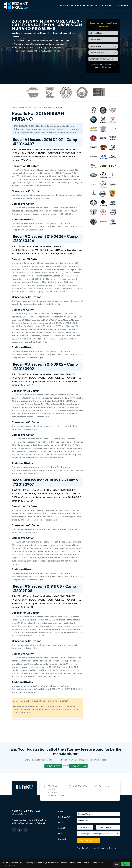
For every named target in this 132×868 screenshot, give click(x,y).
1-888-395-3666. (61, 41)
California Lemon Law (22, 108)
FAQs (78, 6)
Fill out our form (53, 766)
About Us (88, 6)
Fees (98, 6)
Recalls (38, 108)
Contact (123, 6)
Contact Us (104, 786)
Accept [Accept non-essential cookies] (125, 864)
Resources (108, 6)
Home (61, 812)
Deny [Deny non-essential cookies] (117, 864)
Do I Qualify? (66, 6)
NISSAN (47, 108)
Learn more (14, 865)
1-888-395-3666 (78, 766)
